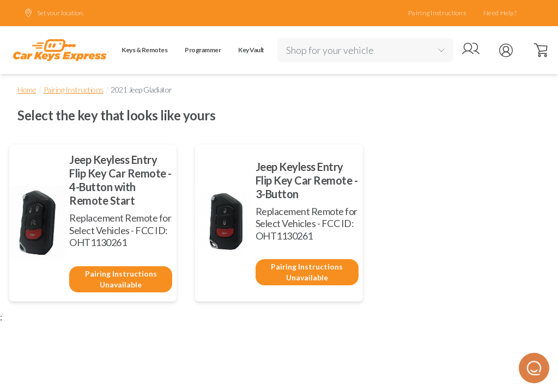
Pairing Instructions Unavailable (121, 279)
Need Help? (500, 13)
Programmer (203, 50)
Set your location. (54, 13)
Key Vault (251, 50)
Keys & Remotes (144, 50)
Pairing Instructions (437, 13)
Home (27, 90)
